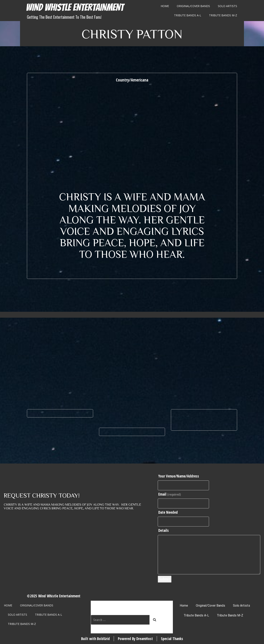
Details (164, 530)
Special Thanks (172, 639)
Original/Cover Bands (193, 6)
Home (165, 6)
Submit (165, 579)
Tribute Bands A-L (188, 15)
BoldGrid (103, 639)
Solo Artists (227, 6)
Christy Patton (132, 34)
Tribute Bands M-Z (223, 15)
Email (170, 494)
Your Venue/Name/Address (179, 476)
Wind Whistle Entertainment (75, 7)
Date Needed (168, 512)
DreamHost (145, 639)
